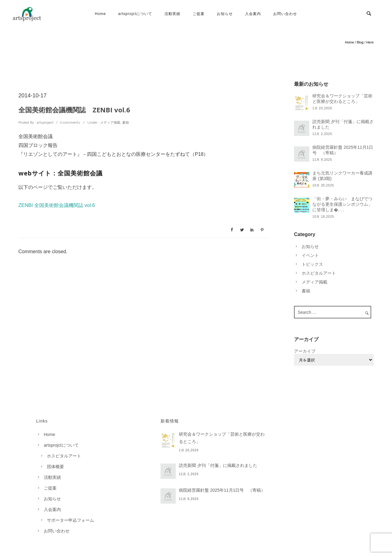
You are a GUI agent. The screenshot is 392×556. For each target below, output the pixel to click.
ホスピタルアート (319, 273)
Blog (360, 42)
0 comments (70, 123)
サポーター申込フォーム (70, 520)
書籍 (126, 123)
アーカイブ (305, 351)
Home (100, 14)
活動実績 (172, 14)
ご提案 (199, 14)
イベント (310, 255)
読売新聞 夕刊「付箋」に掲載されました (343, 124)
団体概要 (55, 467)
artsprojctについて (135, 14)
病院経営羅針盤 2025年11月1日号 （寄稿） (343, 150)
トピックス (312, 264)
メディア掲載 (110, 123)
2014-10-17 (32, 96)
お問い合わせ (285, 14)
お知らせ (225, 14)
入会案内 (253, 14)
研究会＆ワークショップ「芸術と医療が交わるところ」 (342, 99)
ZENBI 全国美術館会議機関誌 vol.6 (57, 205)
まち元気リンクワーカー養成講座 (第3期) (342, 176)
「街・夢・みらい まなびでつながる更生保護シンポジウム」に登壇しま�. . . (342, 204)
